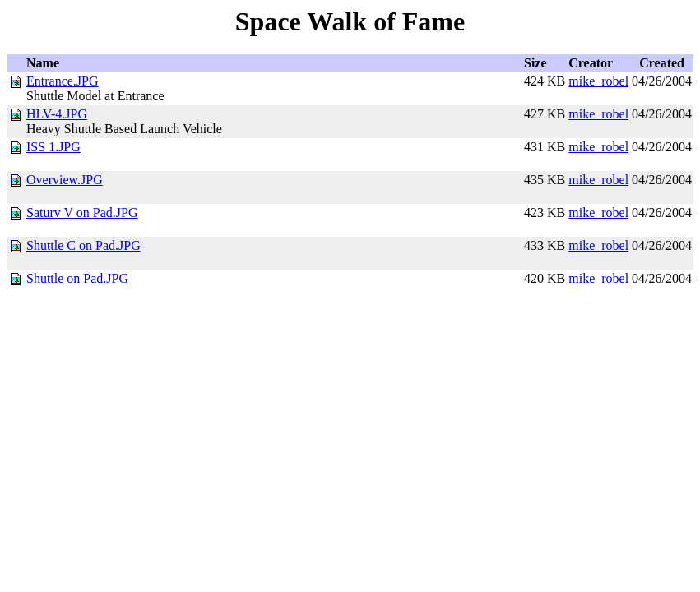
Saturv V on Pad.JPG (82, 213)
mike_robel (598, 81)
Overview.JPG (65, 180)
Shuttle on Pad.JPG (77, 278)
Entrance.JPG (63, 81)
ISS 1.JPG (53, 147)
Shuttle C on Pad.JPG (83, 245)
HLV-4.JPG (57, 114)
